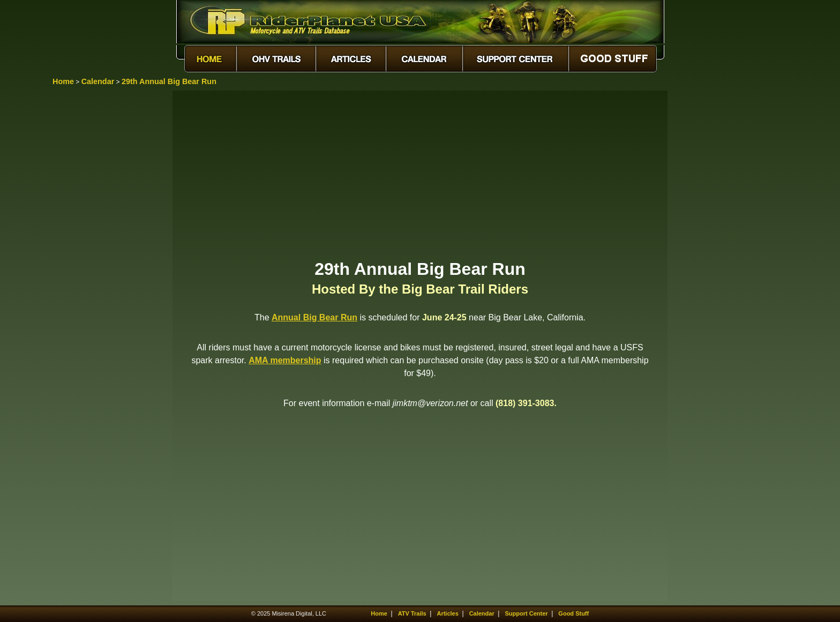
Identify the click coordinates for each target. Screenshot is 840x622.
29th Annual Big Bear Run (169, 81)
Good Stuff (573, 613)
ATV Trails (412, 613)
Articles (447, 613)
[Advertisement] (420, 174)
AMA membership (285, 360)
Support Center (527, 613)
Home (63, 81)
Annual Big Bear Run (314, 317)
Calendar (98, 81)
